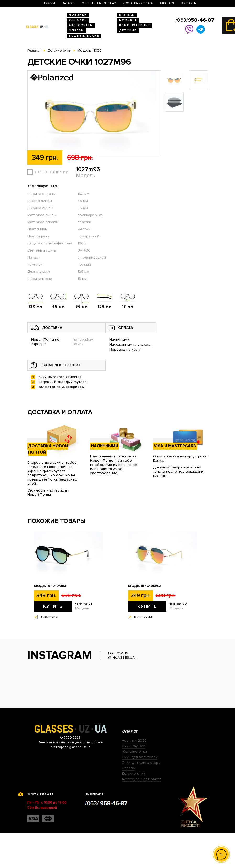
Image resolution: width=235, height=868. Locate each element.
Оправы (76, 31)
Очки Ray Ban (133, 781)
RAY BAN (127, 15)
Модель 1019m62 (144, 586)
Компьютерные (135, 25)
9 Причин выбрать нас (99, 3)
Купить (53, 606)
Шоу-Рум (48, 3)
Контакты (189, 3)
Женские (78, 20)
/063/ (195, 20)
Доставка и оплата (138, 3)
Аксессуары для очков (141, 814)
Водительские (84, 36)
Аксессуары (81, 25)
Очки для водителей (140, 792)
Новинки (78, 15)
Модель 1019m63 (50, 586)
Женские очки (134, 786)
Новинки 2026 (134, 775)
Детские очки (133, 808)
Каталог (69, 3)
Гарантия (167, 3)
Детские (128, 31)
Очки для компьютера (141, 797)
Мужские (128, 20)
